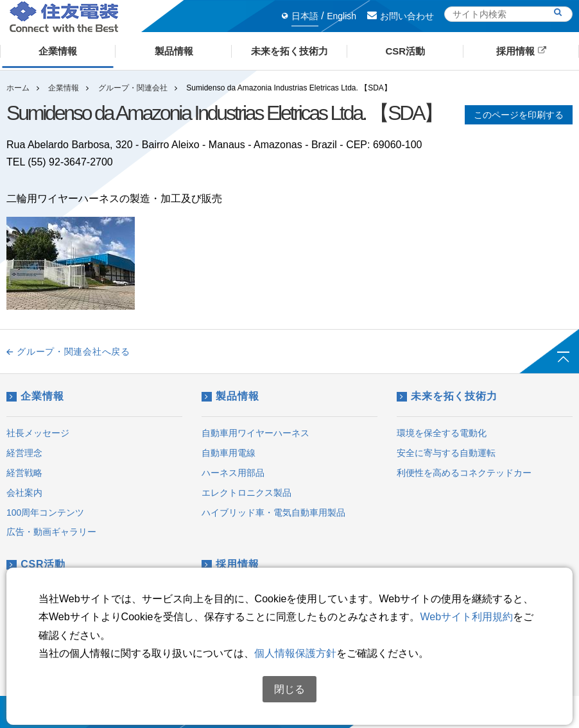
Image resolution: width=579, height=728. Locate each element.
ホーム (18, 88)
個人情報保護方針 (295, 653)
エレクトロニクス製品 (246, 493)
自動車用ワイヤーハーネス (255, 433)
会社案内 (24, 493)
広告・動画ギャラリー (51, 532)
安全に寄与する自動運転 (446, 453)
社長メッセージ (38, 433)
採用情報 (230, 564)
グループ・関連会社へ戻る (68, 351)
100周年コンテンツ (45, 512)
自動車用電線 (229, 453)
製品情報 (230, 396)
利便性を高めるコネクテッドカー (464, 473)
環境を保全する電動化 (442, 433)
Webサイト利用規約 (466, 617)
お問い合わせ (401, 16)
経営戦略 (24, 473)
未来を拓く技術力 (447, 396)
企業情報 (64, 88)
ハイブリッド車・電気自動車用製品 (273, 512)
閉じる (289, 689)
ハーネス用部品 (233, 473)
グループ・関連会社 (133, 88)
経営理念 (24, 453)
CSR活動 (36, 564)
